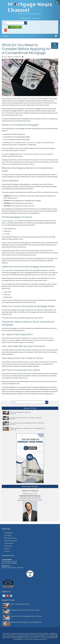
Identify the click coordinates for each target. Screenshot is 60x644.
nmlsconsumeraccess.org (40, 639)
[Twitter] (4, 596)
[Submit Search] (26, 23)
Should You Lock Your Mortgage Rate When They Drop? (27, 423)
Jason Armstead (30, 491)
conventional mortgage (34, 142)
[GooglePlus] (6, 30)
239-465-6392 (33, 494)
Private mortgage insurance (10, 221)
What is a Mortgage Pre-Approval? (20, 412)
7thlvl (6, 57)
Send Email (36, 18)
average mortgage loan (23, 99)
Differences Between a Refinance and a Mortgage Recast (27, 428)
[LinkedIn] (11, 596)
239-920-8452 (38, 500)
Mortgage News (17, 57)
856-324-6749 (26, 18)
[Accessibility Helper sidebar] (58, 2)
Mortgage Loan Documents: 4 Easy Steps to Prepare (26, 418)
